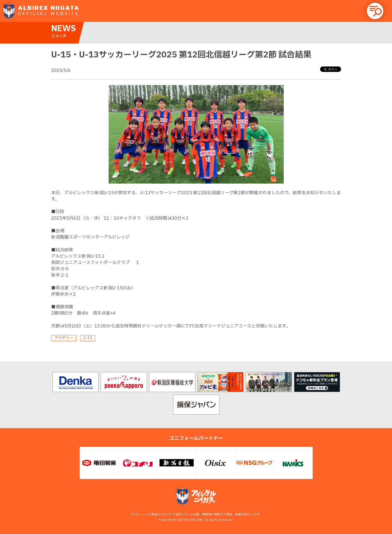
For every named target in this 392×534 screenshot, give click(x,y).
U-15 (88, 338)
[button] (375, 11)
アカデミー (64, 338)
